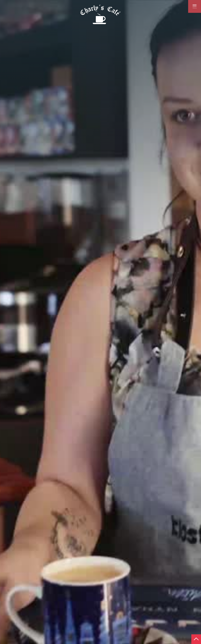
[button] (195, 6)
